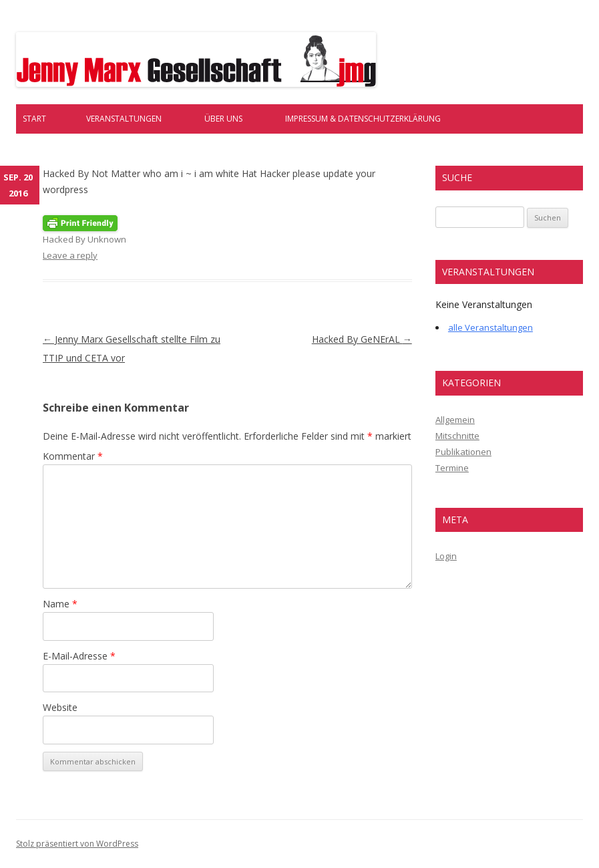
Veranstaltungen (124, 119)
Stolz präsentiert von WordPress (77, 844)
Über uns (223, 119)
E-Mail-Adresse (79, 656)
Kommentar (73, 456)
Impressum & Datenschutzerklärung (363, 119)
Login (446, 556)
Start (34, 119)
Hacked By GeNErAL (362, 339)
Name (60, 604)
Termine (452, 468)
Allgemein (455, 420)
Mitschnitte (457, 436)
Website (60, 707)
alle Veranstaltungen (490, 327)
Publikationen (463, 452)
